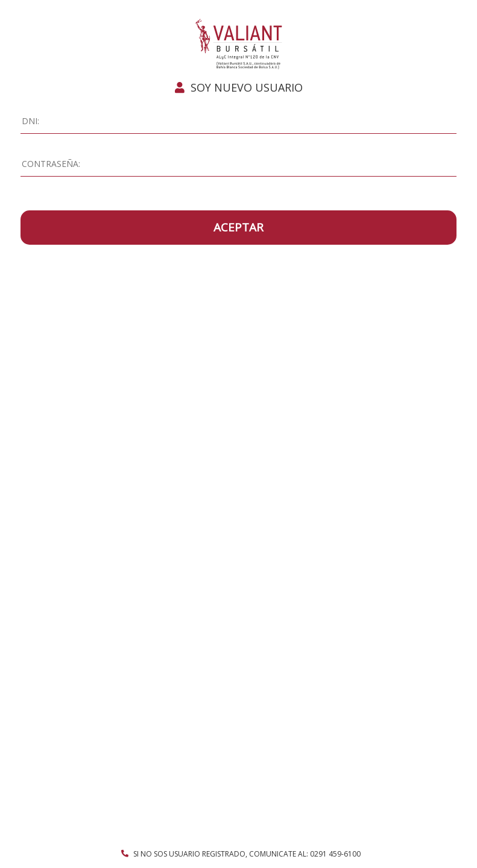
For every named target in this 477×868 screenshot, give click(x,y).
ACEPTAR (238, 227)
